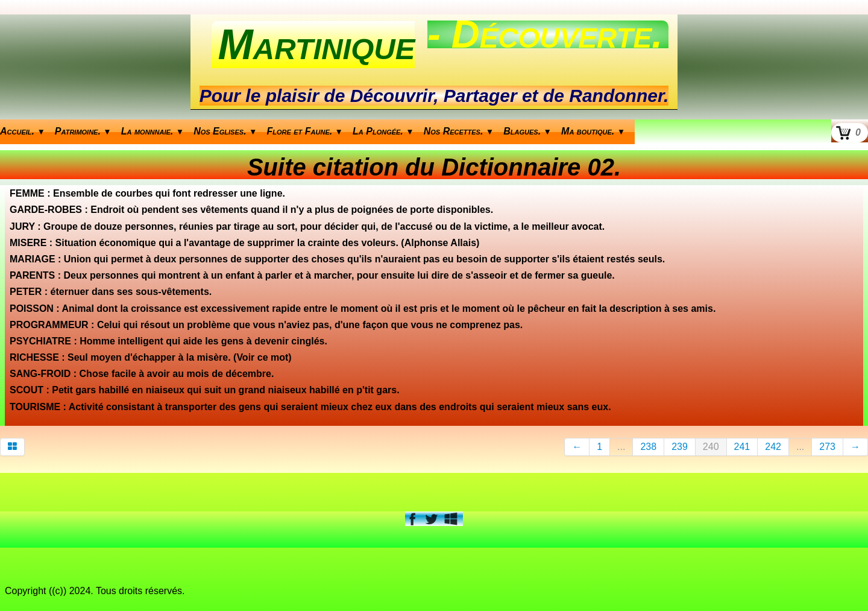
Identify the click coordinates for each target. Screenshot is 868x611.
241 (742, 447)
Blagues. (527, 131)
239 (680, 447)
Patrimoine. (83, 131)
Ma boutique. (593, 131)
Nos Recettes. (459, 131)
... (621, 447)
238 (648, 447)
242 (773, 447)
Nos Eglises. (225, 131)
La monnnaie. (153, 131)
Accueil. (23, 131)
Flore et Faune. (305, 131)
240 (711, 447)
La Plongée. (383, 131)
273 (827, 447)
